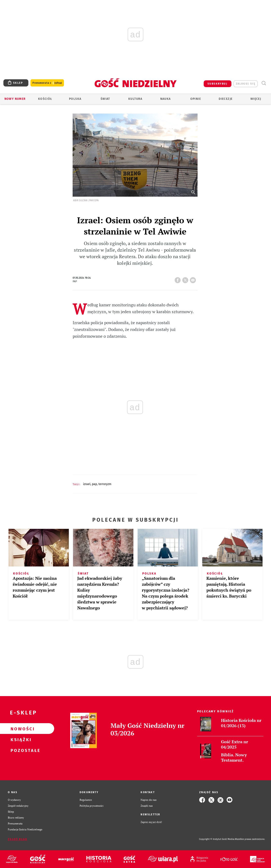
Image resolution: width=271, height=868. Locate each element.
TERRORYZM (105, 484)
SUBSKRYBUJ (217, 84)
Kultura (135, 99)
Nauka (166, 99)
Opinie (196, 99)
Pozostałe (20, 750)
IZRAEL (87, 484)
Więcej (256, 99)
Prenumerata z (47, 83)
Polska (75, 99)
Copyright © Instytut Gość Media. (217, 839)
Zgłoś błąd (18, 839)
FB (178, 279)
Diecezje (226, 99)
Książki (20, 739)
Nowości (20, 729)
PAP (94, 484)
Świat (105, 99)
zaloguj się (246, 84)
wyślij (194, 279)
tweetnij (186, 279)
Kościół (45, 99)
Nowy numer (15, 99)
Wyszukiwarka (264, 83)
